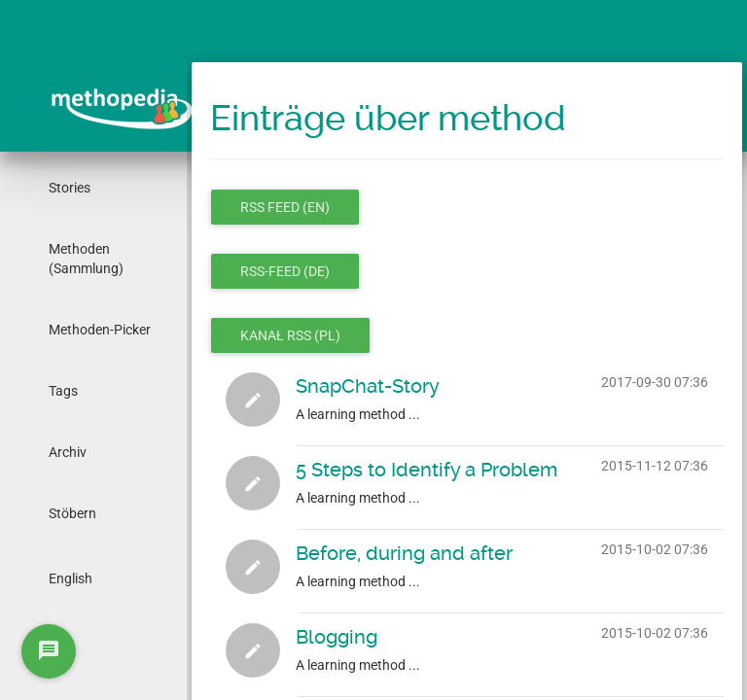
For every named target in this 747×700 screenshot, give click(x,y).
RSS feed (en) (285, 207)
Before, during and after (404, 553)
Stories (70, 188)
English (71, 578)
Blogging (337, 637)
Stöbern (72, 513)
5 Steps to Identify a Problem (427, 470)
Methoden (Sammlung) (86, 259)
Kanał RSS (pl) (290, 335)
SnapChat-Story (368, 386)
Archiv (68, 452)
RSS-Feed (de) (285, 271)
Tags (63, 391)
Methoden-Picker (100, 330)
